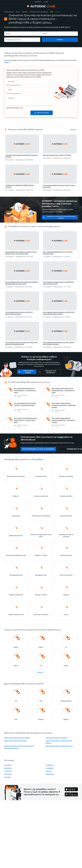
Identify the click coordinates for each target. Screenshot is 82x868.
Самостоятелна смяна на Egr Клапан (15, 742)
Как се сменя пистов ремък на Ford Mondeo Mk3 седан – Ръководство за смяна (63, 390)
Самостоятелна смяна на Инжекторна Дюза (59, 747)
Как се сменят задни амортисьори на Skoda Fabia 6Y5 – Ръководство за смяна (25, 420)
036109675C (8, 775)
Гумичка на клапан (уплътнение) (39, 12)
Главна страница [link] (9, 12)
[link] (7, 62)
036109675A (8, 766)
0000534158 (8, 769)
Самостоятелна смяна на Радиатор (56, 739)
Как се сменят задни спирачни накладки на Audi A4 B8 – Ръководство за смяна (64, 405)
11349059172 (8, 772)
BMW (52, 12)
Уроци (18, 12)
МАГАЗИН (38, 2)
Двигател (25, 12)
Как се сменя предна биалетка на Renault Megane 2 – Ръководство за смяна (25, 390)
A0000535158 (50, 775)
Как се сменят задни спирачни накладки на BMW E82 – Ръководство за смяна (63, 420)
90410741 (49, 772)
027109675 (8, 778)
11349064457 (50, 769)
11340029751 (50, 766)
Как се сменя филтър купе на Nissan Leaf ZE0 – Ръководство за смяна (25, 404)
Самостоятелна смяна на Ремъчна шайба (17, 739)
